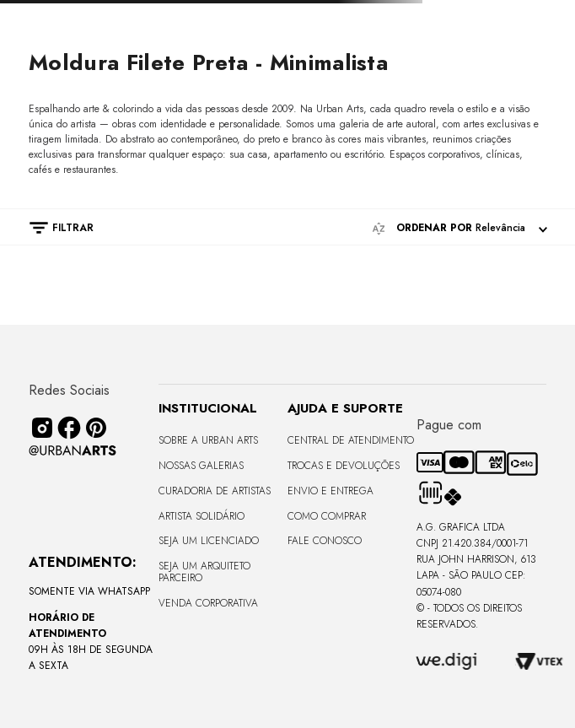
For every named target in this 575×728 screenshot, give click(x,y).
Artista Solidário (202, 516)
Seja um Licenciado (209, 541)
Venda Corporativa (208, 603)
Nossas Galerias (201, 466)
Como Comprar (327, 516)
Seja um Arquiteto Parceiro (204, 572)
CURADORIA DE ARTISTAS (215, 491)
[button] (53, 228)
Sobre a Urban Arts (208, 440)
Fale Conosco (325, 541)
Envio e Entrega (330, 491)
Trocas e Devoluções (344, 466)
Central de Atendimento (351, 440)
